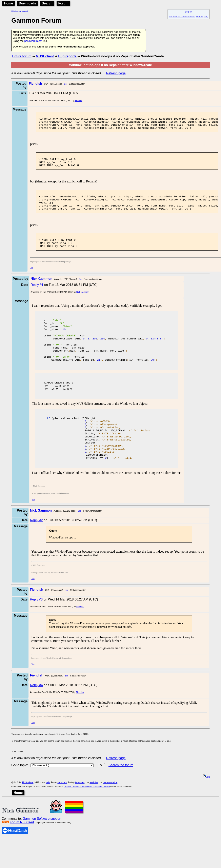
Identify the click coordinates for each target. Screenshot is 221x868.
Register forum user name (182, 17)
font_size (54, 343)
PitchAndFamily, (77, 484)
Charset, (70, 470)
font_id (54, 336)
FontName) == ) (88, 488)
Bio (65, 84)
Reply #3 (36, 630)
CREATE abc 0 (58, 403)
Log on (188, 12)
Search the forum (121, 795)
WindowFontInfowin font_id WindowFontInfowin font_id (100, 380)
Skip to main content (20, 11)
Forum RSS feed (22, 853)
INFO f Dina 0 (58, 410)
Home (8, 3)
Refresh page (116, 73)
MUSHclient (45, 56)
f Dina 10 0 (56, 407)
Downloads (27, 3)
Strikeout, (88, 466)
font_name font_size (65, 365)
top (206, 807)
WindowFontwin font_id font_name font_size (85, 369)
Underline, (88, 462)
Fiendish (78, 101)
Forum (63, 3)
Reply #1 (37, 296)
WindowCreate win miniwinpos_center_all (105, 354)
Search (47, 3)
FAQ (206, 17)
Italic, (84, 459)
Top (32, 279)
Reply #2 (36, 550)
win (52, 332)
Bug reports (67, 56)
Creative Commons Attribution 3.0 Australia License (87, 817)
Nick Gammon (83, 304)
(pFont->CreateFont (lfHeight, (71, 441)
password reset (33, 41)
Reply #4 (36, 715)
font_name (58, 340)
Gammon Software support (42, 849)
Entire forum (22, 56)
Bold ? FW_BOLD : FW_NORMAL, (99, 455)
